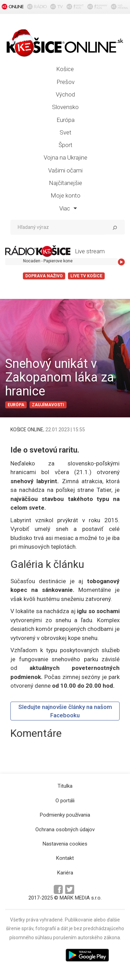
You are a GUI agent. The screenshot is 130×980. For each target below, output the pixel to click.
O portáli (65, 801)
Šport (66, 145)
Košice (65, 69)
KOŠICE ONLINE (27, 430)
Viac (68, 208)
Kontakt (65, 858)
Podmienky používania (65, 815)
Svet (66, 132)
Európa (66, 120)
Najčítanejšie (66, 183)
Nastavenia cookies (65, 844)
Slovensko (65, 107)
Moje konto (66, 195)
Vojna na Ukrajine (66, 157)
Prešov (66, 82)
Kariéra (65, 873)
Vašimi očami (65, 170)
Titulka (65, 786)
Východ (65, 94)
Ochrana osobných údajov (65, 829)
